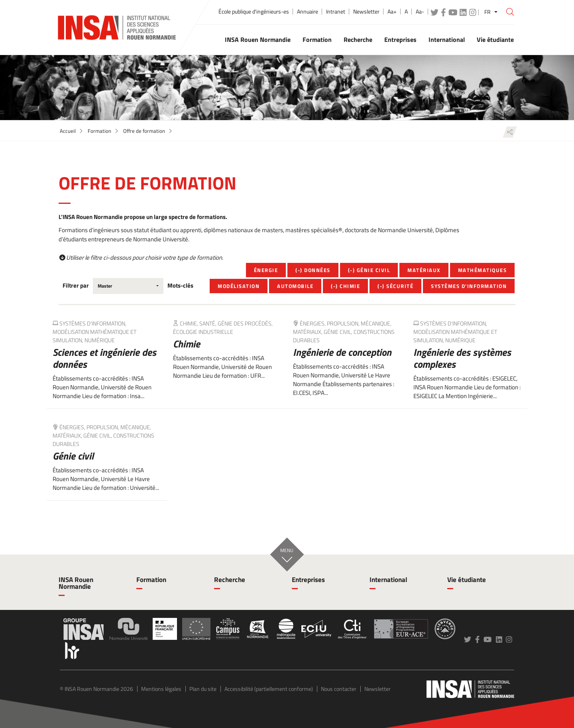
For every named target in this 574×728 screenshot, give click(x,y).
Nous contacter (339, 689)
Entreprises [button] (400, 39)
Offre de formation (144, 131)
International (388, 580)
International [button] (447, 39)
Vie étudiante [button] (495, 39)
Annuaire (308, 12)
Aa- (420, 12)
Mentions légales (161, 689)
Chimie (187, 344)
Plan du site (203, 689)
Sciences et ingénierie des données (104, 358)
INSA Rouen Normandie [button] (258, 39)
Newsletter (366, 12)
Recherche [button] (358, 39)
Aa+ (392, 12)
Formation (99, 131)
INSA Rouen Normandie (76, 583)
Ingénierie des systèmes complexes (462, 358)
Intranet (336, 12)
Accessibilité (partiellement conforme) (269, 689)
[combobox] (128, 286)
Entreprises (308, 580)
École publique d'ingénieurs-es (254, 12)
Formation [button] (317, 39)
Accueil (68, 131)
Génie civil (73, 456)
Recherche (230, 580)
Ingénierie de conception (342, 352)
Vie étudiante (467, 580)
